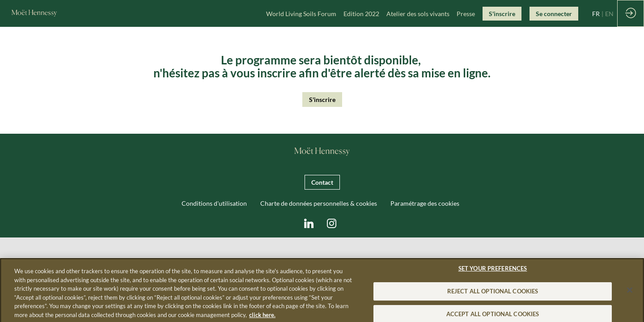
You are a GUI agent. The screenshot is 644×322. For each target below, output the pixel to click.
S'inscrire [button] (322, 100)
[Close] (630, 295)
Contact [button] (322, 182)
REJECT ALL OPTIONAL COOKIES (493, 297)
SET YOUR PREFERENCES (493, 274)
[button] (502, 14)
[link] (301, 13)
